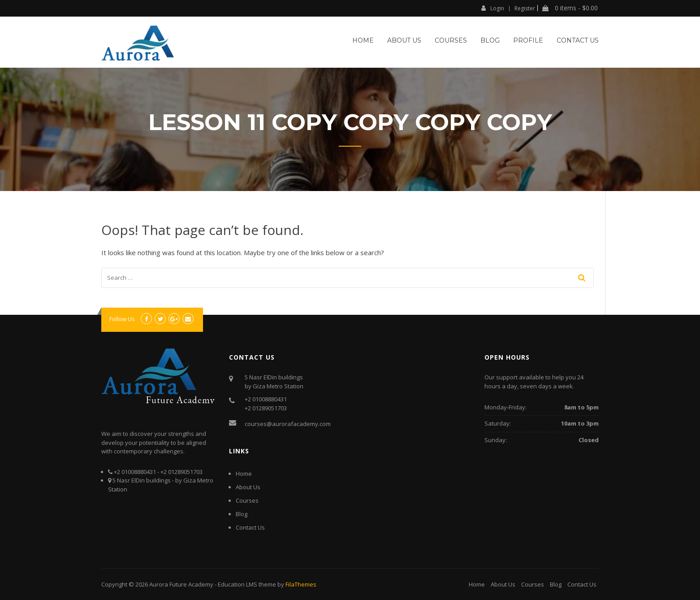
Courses (451, 40)
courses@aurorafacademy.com (288, 424)
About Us (404, 40)
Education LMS (238, 584)
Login (493, 8)
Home (363, 40)
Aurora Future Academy (181, 584)
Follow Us (122, 319)
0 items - (570, 8)
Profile (528, 40)
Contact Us (578, 40)
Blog (490, 40)
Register (525, 9)
